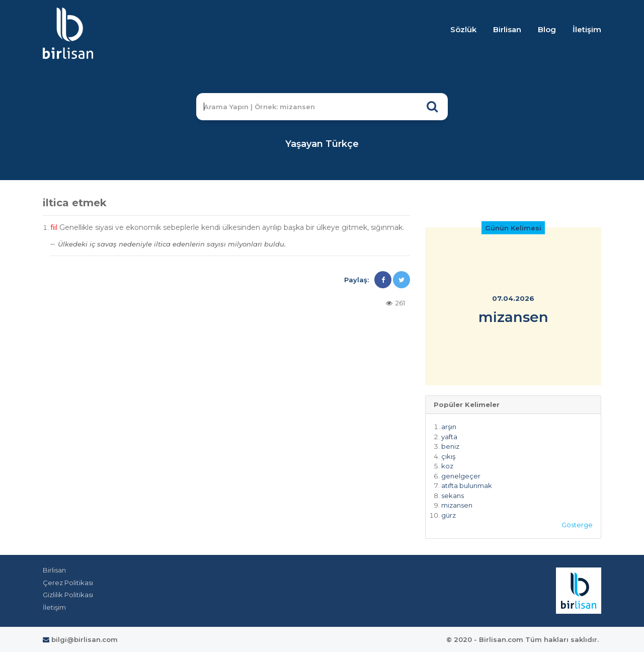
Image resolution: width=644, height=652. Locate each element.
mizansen (457, 505)
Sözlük (463, 29)
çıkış (448, 456)
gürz (449, 515)
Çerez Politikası (68, 583)
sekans (453, 496)
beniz (450, 446)
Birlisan (507, 29)
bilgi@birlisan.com (80, 639)
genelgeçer (461, 476)
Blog (547, 29)
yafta (449, 437)
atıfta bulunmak (467, 485)
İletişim (587, 29)
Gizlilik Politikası (68, 595)
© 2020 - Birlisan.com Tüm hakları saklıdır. (522, 639)
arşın (449, 427)
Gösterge (577, 525)
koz (447, 466)
